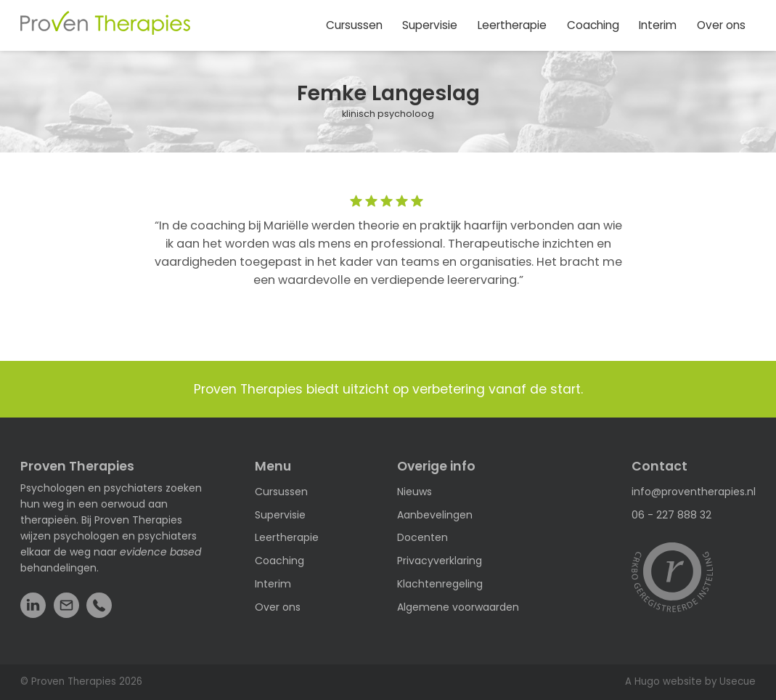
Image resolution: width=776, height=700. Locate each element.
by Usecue (730, 681)
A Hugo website (663, 681)
